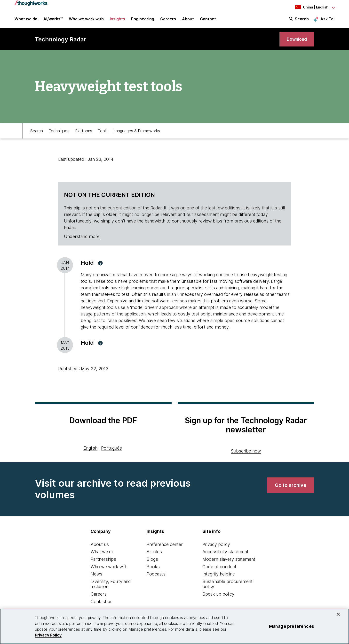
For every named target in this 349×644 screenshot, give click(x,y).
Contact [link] (208, 20)
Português (111, 450)
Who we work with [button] (86, 20)
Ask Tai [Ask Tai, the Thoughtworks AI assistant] (327, 20)
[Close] (338, 614)
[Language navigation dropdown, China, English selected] (308, 7)
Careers (99, 596)
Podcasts (156, 576)
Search (302, 20)
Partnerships (103, 561)
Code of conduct (219, 568)
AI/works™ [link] (53, 20)
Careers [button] (168, 20)
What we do (103, 554)
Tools (103, 132)
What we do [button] (26, 20)
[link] (296, 41)
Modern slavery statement (229, 561)
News (96, 576)
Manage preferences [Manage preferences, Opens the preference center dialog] (292, 626)
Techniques (59, 132)
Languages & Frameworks (137, 132)
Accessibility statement (225, 554)
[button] (100, 265)
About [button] (188, 20)
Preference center (165, 546)
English (90, 450)
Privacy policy (216, 546)
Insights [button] (117, 20)
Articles (154, 554)
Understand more (82, 238)
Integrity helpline (219, 576)
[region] (174, 626)
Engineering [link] (143, 20)
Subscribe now (246, 453)
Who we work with (109, 568)
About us (100, 546)
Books (153, 568)
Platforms (84, 132)
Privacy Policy (48, 635)
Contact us (102, 603)
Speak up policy (218, 596)
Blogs (152, 561)
